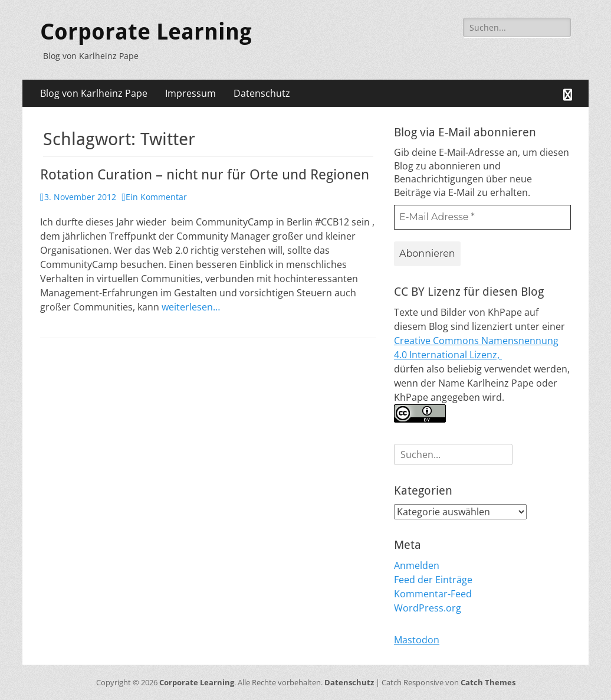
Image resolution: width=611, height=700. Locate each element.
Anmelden (417, 565)
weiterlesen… (191, 307)
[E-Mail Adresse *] (482, 217)
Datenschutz (262, 93)
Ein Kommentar (156, 197)
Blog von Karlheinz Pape (94, 93)
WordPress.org (428, 608)
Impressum (190, 93)
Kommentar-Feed (433, 594)
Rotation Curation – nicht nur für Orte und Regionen (205, 175)
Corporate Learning (146, 32)
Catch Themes (488, 682)
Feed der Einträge (433, 580)
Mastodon (417, 640)
